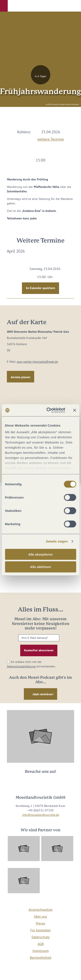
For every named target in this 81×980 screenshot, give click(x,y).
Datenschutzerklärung (21, 666)
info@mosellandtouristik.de (41, 815)
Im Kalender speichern (40, 288)
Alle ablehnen (41, 567)
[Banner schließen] (75, 410)
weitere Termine (51, 138)
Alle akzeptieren (40, 554)
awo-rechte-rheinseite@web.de (37, 362)
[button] (4, 6)
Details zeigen (57, 541)
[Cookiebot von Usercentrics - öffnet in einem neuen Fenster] (48, 410)
